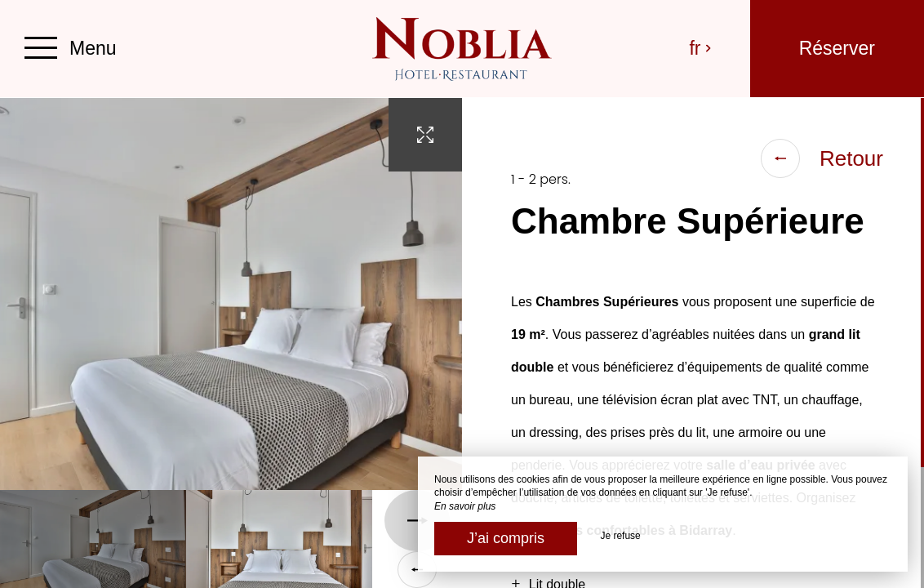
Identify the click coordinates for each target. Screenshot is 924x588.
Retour (822, 158)
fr (701, 48)
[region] (693, 343)
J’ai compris (506, 538)
